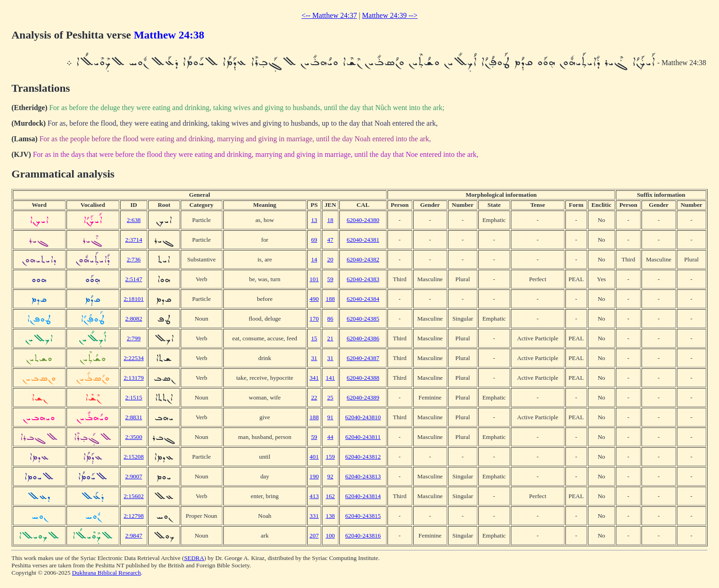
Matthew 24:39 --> (390, 15)
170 (314, 319)
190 (314, 476)
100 (330, 535)
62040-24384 (363, 299)
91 (330, 417)
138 (330, 516)
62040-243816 (363, 535)
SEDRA (194, 558)
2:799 (133, 338)
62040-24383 (363, 279)
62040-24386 (363, 338)
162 (330, 496)
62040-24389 (363, 397)
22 (314, 397)
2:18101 (134, 299)
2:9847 (134, 535)
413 (314, 496)
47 (330, 240)
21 (330, 338)
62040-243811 (363, 437)
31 (314, 358)
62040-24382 (363, 259)
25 (330, 397)
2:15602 (134, 496)
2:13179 (134, 378)
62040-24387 (363, 358)
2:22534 (134, 358)
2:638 (133, 220)
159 (330, 457)
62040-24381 (363, 240)
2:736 (133, 259)
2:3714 (134, 240)
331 (314, 516)
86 (330, 319)
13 (314, 220)
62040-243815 (363, 516)
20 (330, 259)
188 (330, 299)
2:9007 (134, 476)
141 (330, 378)
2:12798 (134, 516)
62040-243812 (363, 457)
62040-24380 (363, 220)
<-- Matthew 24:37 (329, 15)
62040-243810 (363, 417)
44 (330, 437)
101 (314, 279)
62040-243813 (363, 476)
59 (330, 279)
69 (314, 240)
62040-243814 (363, 496)
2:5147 (134, 279)
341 (314, 378)
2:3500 (134, 437)
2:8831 (134, 417)
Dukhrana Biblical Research (106, 573)
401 (314, 457)
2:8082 (134, 319)
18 (330, 220)
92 (330, 476)
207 (314, 535)
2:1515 (134, 397)
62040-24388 (363, 378)
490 (314, 299)
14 (314, 259)
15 (314, 338)
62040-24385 (363, 319)
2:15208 (134, 457)
